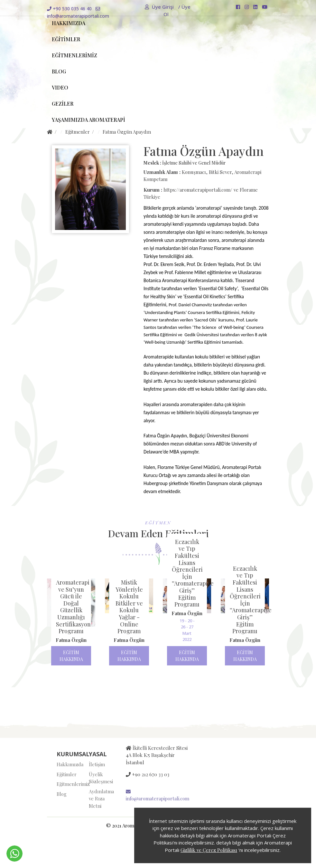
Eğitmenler (78, 132)
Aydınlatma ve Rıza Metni (100, 799)
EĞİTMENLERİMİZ (74, 55)
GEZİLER (63, 104)
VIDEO (60, 87)
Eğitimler (67, 774)
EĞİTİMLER (66, 39)
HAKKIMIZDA (69, 23)
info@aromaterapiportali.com (158, 796)
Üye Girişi (160, 7)
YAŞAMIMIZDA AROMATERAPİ (88, 120)
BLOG (59, 71)
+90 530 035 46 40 (69, 9)
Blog (62, 794)
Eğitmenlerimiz (68, 784)
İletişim (97, 764)
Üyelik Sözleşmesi (100, 778)
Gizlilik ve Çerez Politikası (209, 850)
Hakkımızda (68, 764)
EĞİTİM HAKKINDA (71, 656)
